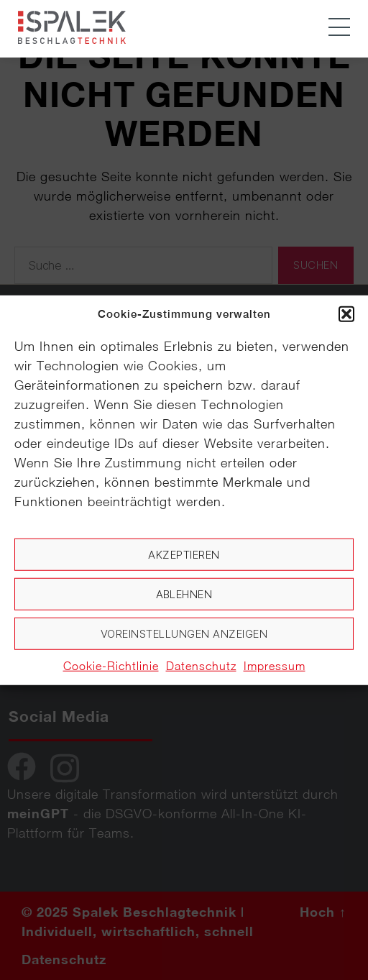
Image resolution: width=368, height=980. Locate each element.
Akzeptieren (184, 554)
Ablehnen (184, 594)
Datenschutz (201, 666)
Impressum (275, 666)
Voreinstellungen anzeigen (184, 633)
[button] (346, 314)
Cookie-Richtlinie (111, 666)
